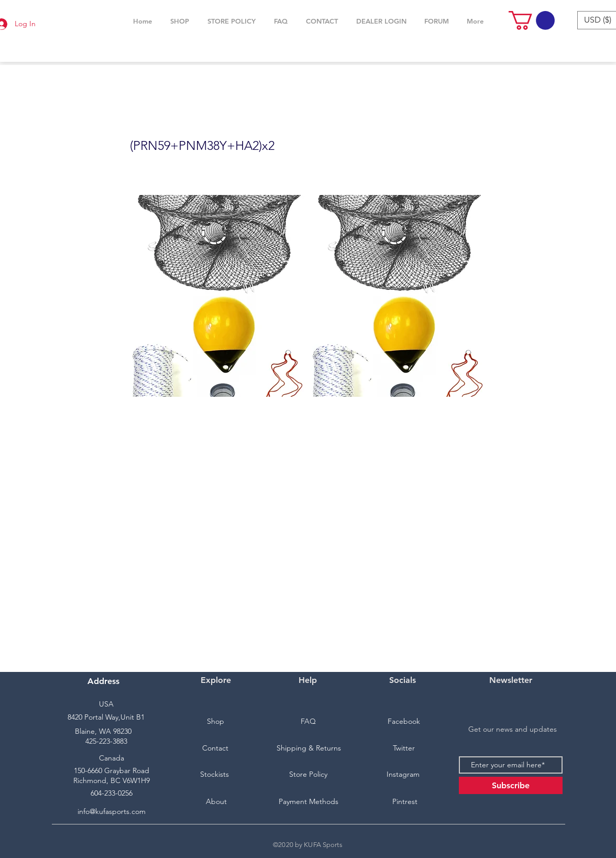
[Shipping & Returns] (309, 748)
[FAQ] (308, 722)
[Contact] (215, 748)
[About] (216, 802)
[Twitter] (404, 748)
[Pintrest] (405, 802)
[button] (179, 21)
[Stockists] (214, 775)
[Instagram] (403, 775)
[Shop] (215, 722)
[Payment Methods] (309, 802)
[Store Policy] (308, 775)
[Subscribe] (511, 785)
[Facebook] (404, 722)
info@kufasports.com (112, 811)
